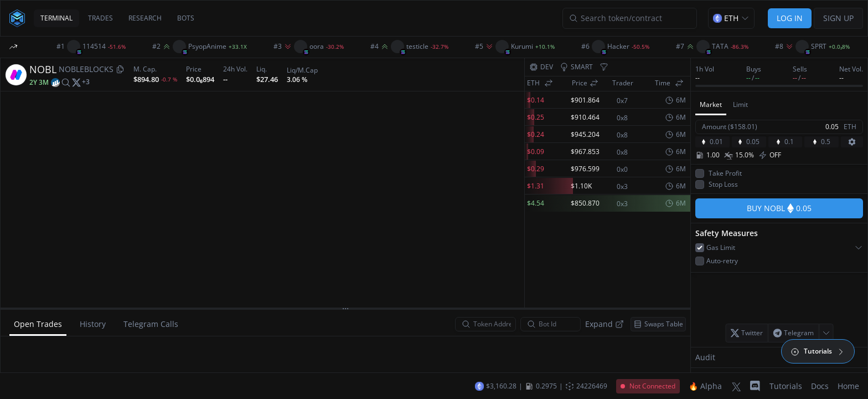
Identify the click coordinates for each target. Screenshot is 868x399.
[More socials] (86, 82)
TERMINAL (56, 18)
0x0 (622, 170)
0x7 (622, 101)
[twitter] (76, 82)
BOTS (186, 18)
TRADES (100, 18)
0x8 (622, 118)
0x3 (622, 187)
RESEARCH (145, 18)
